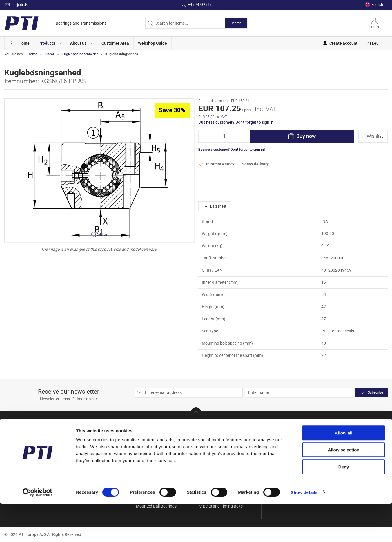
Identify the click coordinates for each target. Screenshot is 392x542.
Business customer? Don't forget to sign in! (236, 122)
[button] (50, 43)
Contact (274, 440)
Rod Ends (208, 440)
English (376, 5)
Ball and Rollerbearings (157, 448)
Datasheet (215, 206)
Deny (344, 505)
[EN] (55, 23)
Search (236, 23)
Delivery (274, 448)
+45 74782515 (18, 454)
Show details (304, 531)
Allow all (344, 471)
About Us (275, 432)
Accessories (147, 440)
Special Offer (147, 432)
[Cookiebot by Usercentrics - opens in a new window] (38, 531)
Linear (49, 54)
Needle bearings (214, 432)
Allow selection (343, 488)
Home (32, 54)
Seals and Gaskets (216, 448)
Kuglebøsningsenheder (80, 54)
